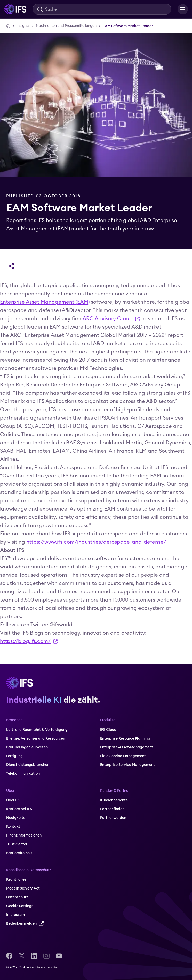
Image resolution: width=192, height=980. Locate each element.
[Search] (102, 9)
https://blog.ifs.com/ (29, 642)
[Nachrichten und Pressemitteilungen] (66, 26)
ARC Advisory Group (111, 320)
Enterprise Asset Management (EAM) (45, 302)
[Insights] (23, 26)
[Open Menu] (183, 9)
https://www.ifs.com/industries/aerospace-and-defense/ (96, 542)
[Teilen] (11, 266)
